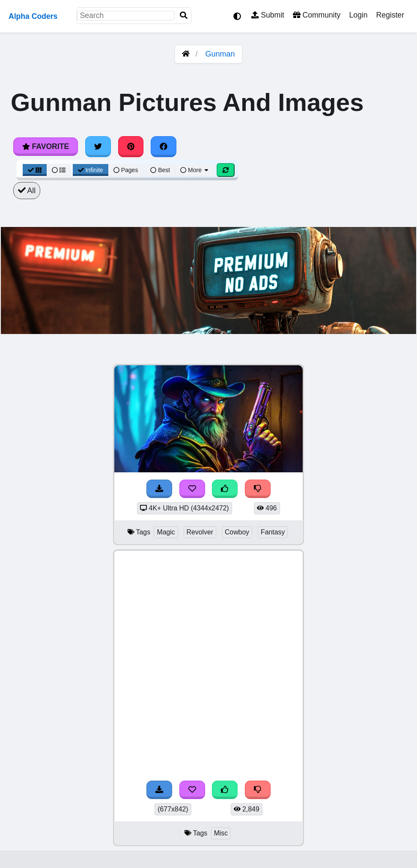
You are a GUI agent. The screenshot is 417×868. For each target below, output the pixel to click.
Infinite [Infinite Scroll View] (91, 170)
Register (390, 15)
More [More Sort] (195, 170)
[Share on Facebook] (164, 146)
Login (358, 15)
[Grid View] (35, 170)
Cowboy (237, 532)
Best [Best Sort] (160, 170)
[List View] (59, 170)
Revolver (200, 532)
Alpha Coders (33, 16)
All (27, 191)
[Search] (184, 16)
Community (317, 15)
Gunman (220, 54)
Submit (268, 15)
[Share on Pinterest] (131, 146)
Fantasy (273, 532)
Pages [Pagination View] (126, 170)
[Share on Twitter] (98, 146)
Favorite (46, 146)
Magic (166, 532)
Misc (221, 833)
